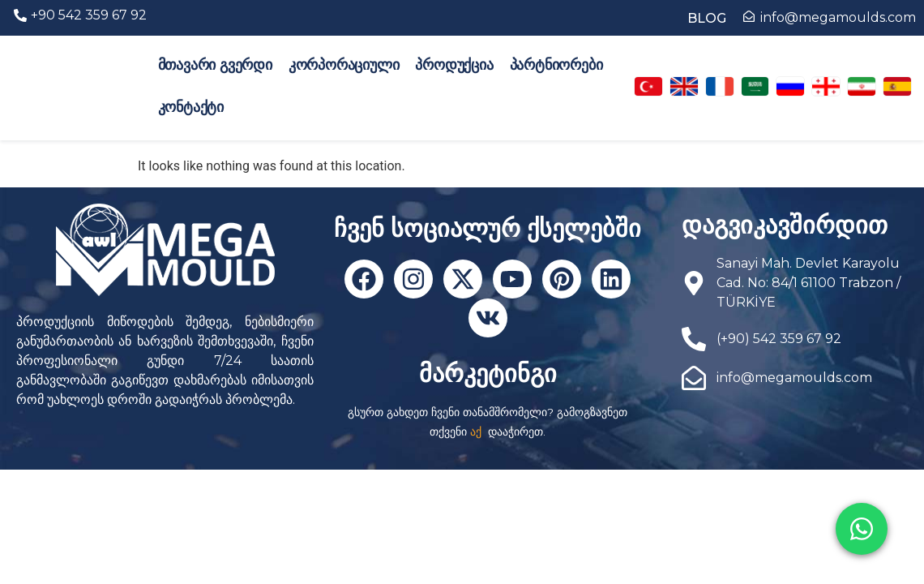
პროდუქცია (454, 65)
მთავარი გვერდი (215, 65)
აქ (476, 432)
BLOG (707, 18)
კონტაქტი (191, 107)
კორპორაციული (344, 65)
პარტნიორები (556, 65)
